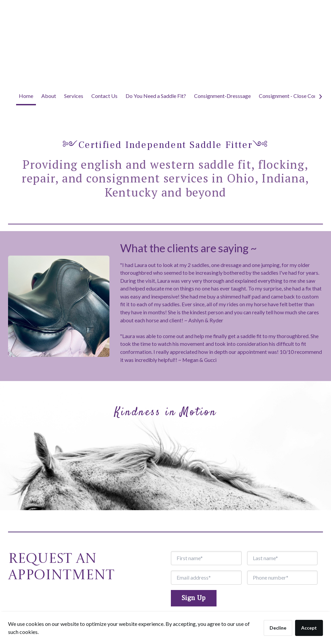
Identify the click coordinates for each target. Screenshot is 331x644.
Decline (278, 628)
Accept (309, 628)
